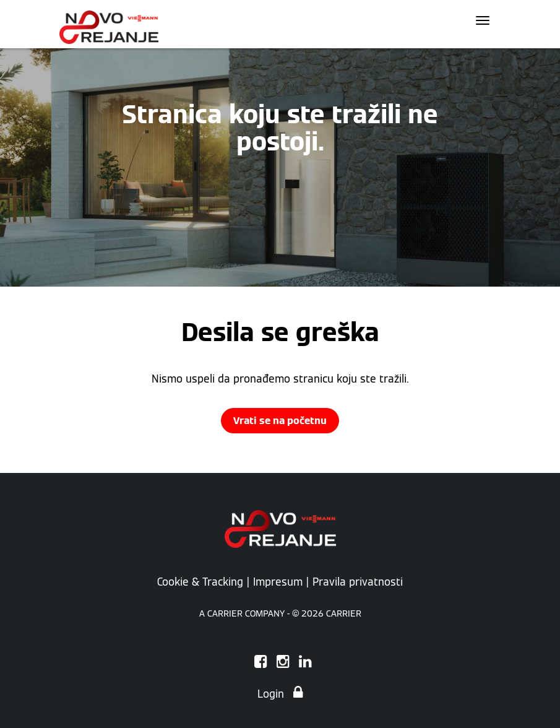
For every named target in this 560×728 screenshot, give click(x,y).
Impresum (278, 582)
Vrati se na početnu (280, 421)
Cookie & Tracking (200, 582)
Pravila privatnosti (358, 582)
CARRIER (344, 613)
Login (280, 694)
